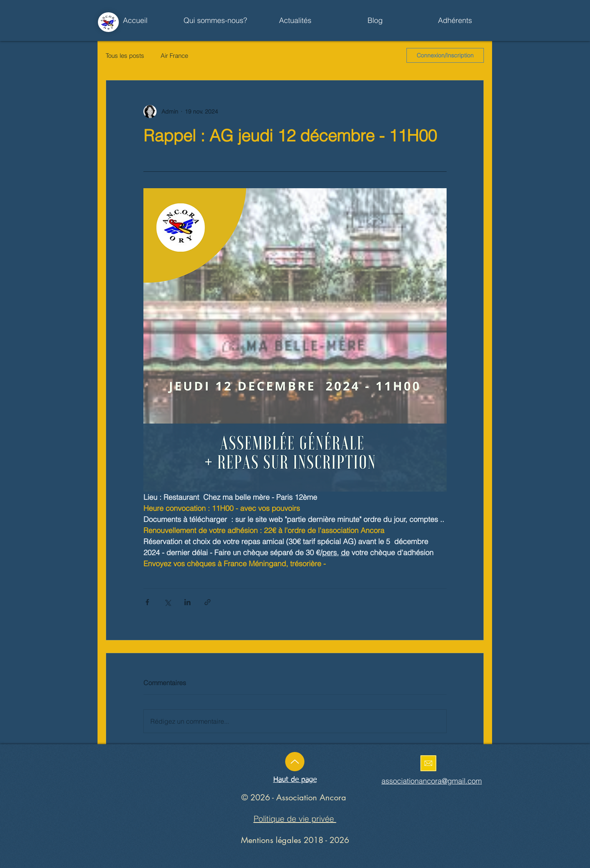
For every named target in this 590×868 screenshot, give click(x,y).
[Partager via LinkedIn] (187, 602)
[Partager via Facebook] (147, 602)
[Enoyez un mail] (428, 763)
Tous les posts (125, 56)
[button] (295, 21)
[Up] (295, 762)
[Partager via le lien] (208, 602)
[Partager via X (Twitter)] (167, 602)
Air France (174, 56)
